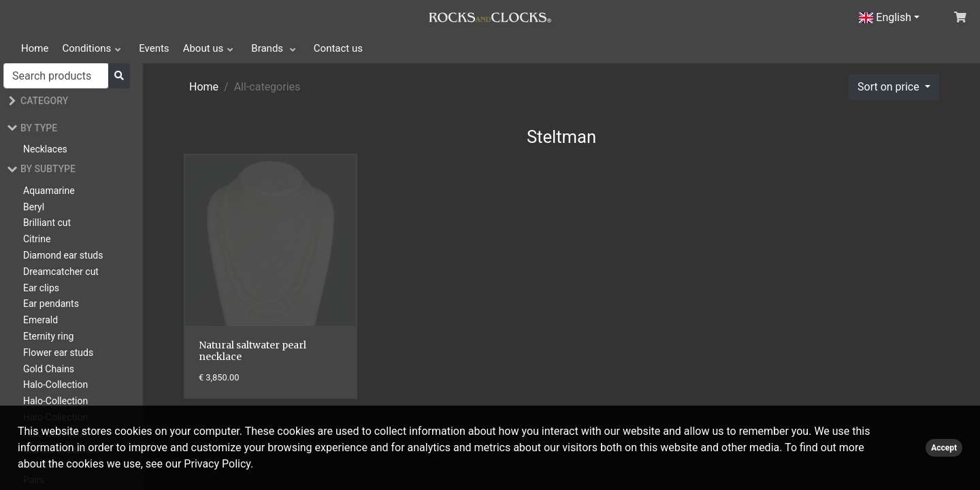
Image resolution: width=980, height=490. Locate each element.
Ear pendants (51, 304)
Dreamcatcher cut (61, 272)
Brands (268, 48)
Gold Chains (49, 369)
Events (154, 48)
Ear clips (41, 288)
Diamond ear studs (63, 255)
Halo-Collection (55, 385)
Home (35, 48)
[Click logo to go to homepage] (490, 16)
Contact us (338, 48)
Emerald (40, 320)
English (885, 17)
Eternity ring (48, 336)
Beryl (34, 207)
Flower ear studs (58, 353)
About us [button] (203, 48)
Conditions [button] (86, 48)
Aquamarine (49, 191)
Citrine (37, 239)
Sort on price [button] (890, 87)
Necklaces (45, 149)
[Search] (56, 76)
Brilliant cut (47, 223)
